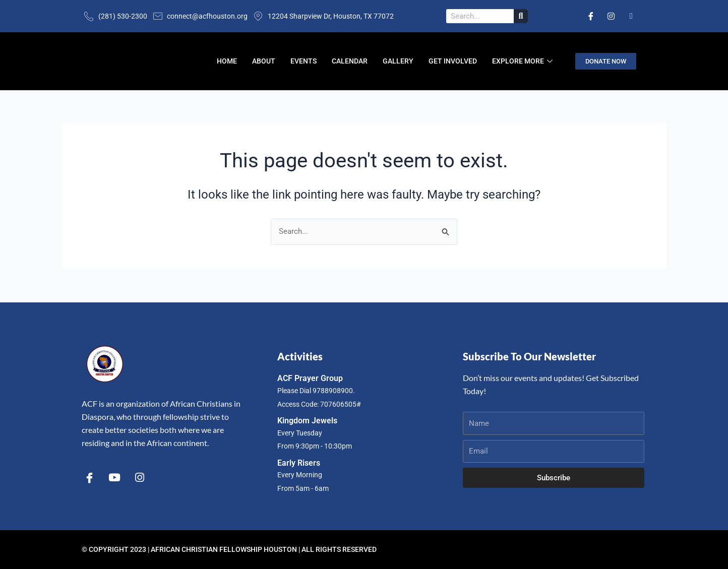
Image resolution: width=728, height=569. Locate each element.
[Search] (521, 16)
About (264, 61)
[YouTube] (114, 477)
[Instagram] (611, 16)
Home (227, 61)
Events (304, 61)
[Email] (631, 16)
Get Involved (453, 61)
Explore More (524, 61)
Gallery (398, 61)
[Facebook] (591, 16)
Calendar (350, 61)
